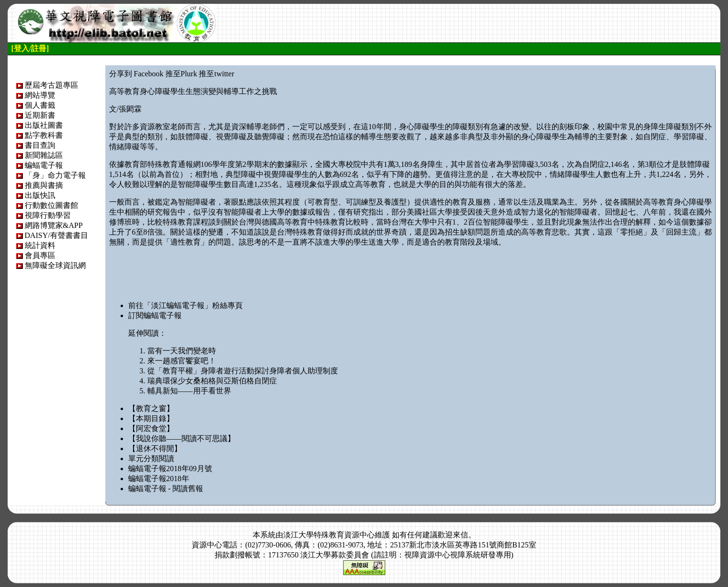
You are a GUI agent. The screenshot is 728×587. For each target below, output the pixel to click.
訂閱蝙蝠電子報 (155, 315)
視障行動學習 (48, 215)
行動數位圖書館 (51, 205)
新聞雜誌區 (44, 155)
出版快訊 (40, 195)
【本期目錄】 (151, 418)
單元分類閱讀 (151, 458)
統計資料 (40, 245)
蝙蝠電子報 (44, 165)
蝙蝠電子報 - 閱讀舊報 (166, 489)
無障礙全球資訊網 (55, 265)
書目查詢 (40, 145)
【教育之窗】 (151, 408)
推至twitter (216, 74)
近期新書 (40, 115)
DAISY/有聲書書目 (56, 235)
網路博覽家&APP (54, 225)
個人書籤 (40, 105)
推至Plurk (181, 74)
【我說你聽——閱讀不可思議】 (182, 438)
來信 (461, 535)
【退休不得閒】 (155, 448)
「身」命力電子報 (55, 175)
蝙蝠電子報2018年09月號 (170, 469)
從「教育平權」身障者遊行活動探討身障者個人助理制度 (243, 371)
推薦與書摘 (44, 185)
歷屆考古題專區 (51, 85)
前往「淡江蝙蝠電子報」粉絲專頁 (185, 305)
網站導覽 (40, 95)
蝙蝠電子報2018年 (159, 479)
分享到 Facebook (136, 74)
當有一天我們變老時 (182, 351)
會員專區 (40, 255)
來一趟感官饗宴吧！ (182, 361)
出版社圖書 (44, 125)
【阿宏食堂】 (151, 428)
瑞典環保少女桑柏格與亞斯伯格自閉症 (212, 381)
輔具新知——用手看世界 (189, 391)
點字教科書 (44, 135)
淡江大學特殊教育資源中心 (329, 535)
